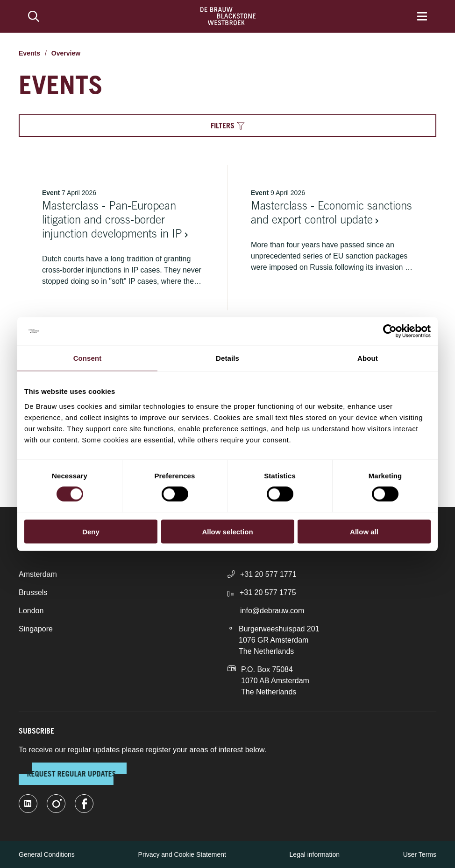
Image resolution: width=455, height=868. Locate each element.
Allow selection (227, 531)
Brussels (33, 592)
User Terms (420, 854)
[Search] (34, 16)
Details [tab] (227, 358)
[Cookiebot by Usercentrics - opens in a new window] (390, 331)
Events (29, 53)
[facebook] (84, 804)
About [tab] (368, 358)
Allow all (364, 531)
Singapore (36, 629)
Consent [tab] (88, 358)
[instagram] (56, 804)
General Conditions (47, 854)
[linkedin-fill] (28, 804)
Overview (66, 53)
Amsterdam (38, 574)
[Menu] (422, 16)
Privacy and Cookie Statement (182, 854)
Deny (91, 531)
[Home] (228, 16)
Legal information (315, 854)
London (31, 611)
